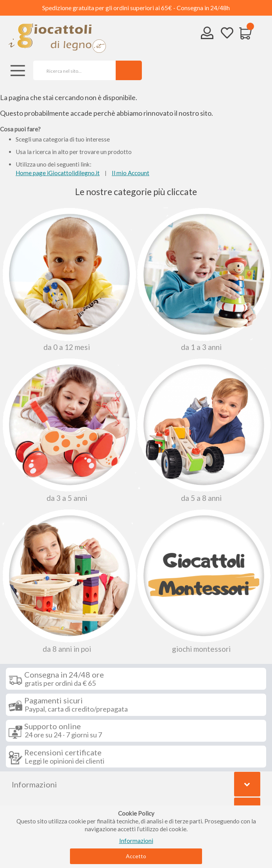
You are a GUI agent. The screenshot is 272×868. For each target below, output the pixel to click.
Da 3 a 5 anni (68, 430)
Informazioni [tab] (34, 784)
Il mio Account (131, 173)
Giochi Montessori (202, 581)
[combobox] (72, 70)
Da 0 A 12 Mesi (68, 280)
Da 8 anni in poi (68, 581)
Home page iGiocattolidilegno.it (58, 173)
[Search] (129, 70)
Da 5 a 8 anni (202, 430)
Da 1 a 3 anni (202, 280)
